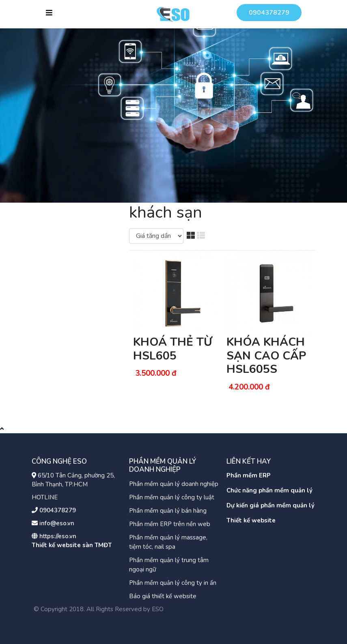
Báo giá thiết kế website (163, 596)
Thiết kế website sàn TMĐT (72, 545)
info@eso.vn (57, 523)
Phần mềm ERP (249, 475)
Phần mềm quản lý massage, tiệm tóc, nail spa (168, 542)
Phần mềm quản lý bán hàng (168, 511)
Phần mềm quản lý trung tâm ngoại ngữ (169, 565)
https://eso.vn (58, 536)
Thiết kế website (251, 520)
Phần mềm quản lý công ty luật (172, 497)
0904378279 (269, 13)
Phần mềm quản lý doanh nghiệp (174, 484)
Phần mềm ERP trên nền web (170, 524)
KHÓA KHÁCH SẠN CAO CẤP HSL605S (266, 356)
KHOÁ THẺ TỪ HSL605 (173, 349)
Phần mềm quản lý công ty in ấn (173, 583)
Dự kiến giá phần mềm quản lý (270, 505)
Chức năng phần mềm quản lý (269, 490)
